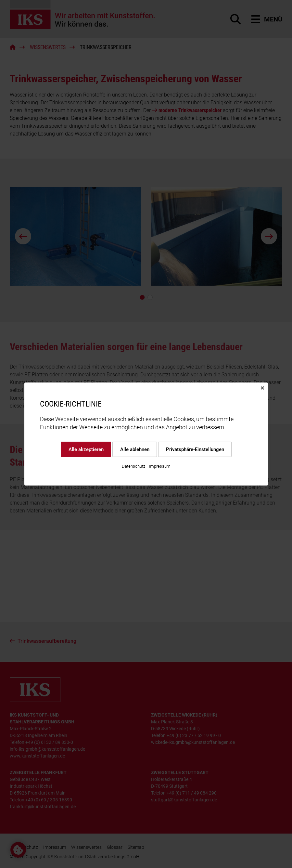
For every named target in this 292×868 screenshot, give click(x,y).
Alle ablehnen (134, 449)
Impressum (160, 466)
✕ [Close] (262, 388)
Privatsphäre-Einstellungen (195, 449)
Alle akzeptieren (86, 449)
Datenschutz (133, 466)
